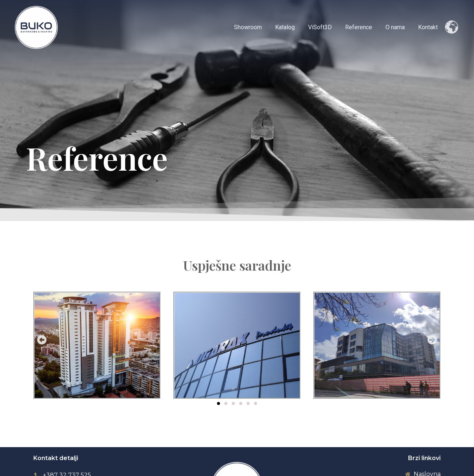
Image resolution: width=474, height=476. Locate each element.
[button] (42, 340)
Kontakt (429, 27)
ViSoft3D (325, 27)
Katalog (292, 27)
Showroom (256, 27)
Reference (362, 27)
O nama (397, 27)
